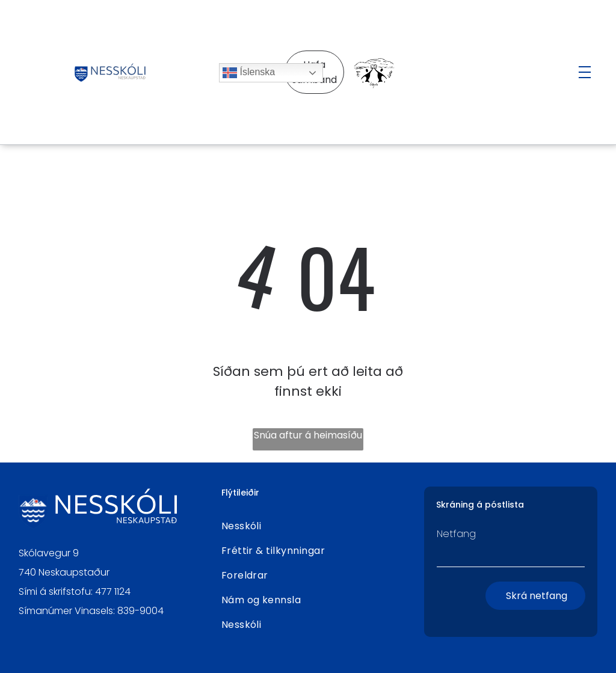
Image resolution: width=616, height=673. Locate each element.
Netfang (456, 534)
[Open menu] (585, 72)
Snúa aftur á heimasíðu (308, 435)
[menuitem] (308, 526)
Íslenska (249, 73)
